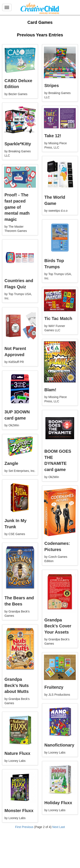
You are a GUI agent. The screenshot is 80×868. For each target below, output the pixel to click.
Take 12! (53, 136)
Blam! (50, 390)
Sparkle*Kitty (18, 144)
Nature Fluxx (17, 753)
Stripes (52, 86)
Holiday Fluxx (58, 803)
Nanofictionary (59, 745)
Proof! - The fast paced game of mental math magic (17, 207)
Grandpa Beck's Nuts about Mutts (17, 685)
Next (55, 827)
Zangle (11, 463)
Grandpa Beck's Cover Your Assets (58, 626)
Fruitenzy (54, 687)
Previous (28, 827)
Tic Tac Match (58, 318)
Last (62, 827)
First (18, 827)
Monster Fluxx (19, 811)
